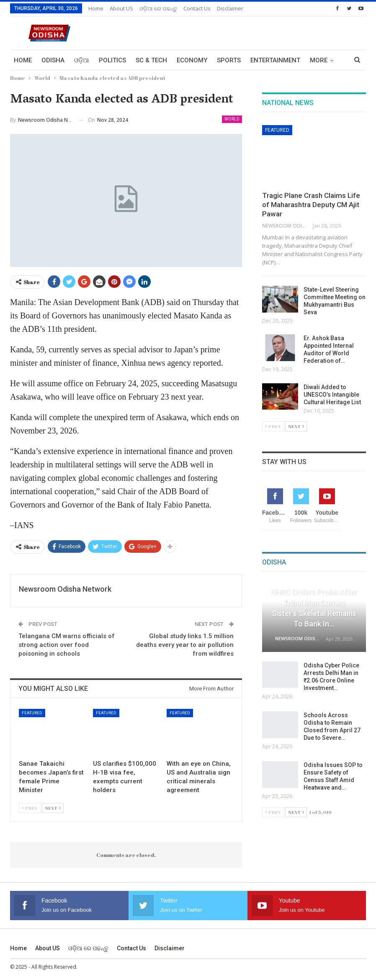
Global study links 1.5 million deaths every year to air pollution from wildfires (185, 645)
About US (121, 8)
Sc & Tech (151, 60)
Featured (32, 713)
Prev (30, 808)
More (319, 60)
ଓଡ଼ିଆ (82, 60)
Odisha (53, 60)
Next (53, 808)
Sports (229, 60)
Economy (192, 60)
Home (96, 8)
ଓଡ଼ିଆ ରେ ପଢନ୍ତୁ (158, 8)
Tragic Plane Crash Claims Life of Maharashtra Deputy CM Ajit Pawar (311, 205)
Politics (112, 60)
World (232, 119)
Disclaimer (230, 8)
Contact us (197, 8)
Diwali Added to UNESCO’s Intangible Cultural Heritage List (333, 395)
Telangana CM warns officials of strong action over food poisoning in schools (67, 645)
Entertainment (275, 60)
